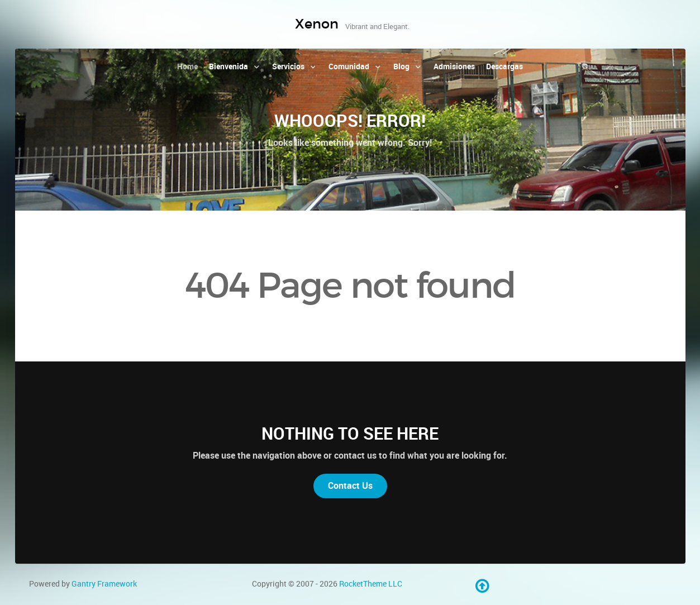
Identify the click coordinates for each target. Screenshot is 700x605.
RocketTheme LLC (371, 584)
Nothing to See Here (350, 433)
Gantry (104, 584)
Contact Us (350, 486)
